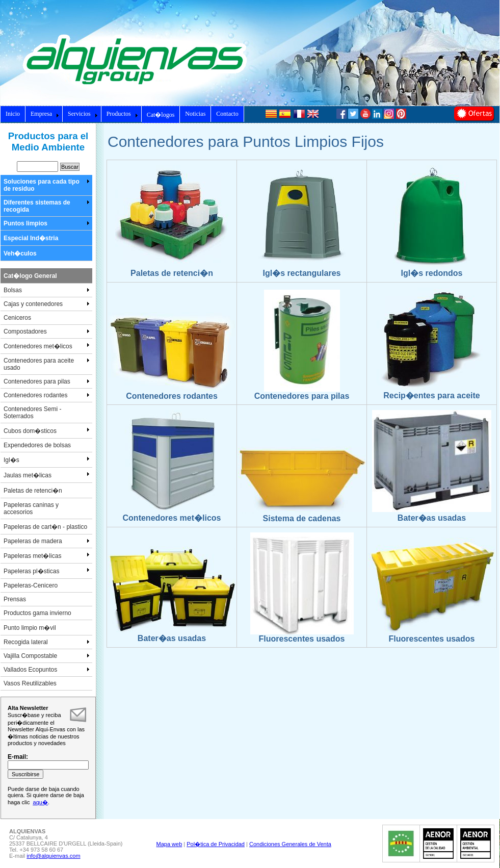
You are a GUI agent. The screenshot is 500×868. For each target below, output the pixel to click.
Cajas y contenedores (47, 304)
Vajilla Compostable (47, 656)
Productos (122, 114)
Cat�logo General (30, 276)
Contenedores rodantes (47, 395)
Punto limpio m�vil (30, 628)
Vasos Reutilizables (30, 683)
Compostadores (47, 331)
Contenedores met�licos (47, 346)
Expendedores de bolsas (37, 445)
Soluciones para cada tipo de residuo (47, 185)
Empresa (45, 114)
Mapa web (169, 844)
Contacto (227, 114)
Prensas (15, 599)
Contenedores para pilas (47, 381)
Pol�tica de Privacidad (216, 844)
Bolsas (47, 290)
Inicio (13, 114)
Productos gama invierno (37, 613)
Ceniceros (17, 318)
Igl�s (47, 459)
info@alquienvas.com (53, 856)
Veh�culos (20, 253)
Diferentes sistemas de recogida (47, 206)
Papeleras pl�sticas (47, 571)
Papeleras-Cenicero (31, 585)
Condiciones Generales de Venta (290, 844)
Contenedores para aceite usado (47, 364)
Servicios (83, 114)
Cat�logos (161, 115)
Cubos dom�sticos (47, 430)
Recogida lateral (47, 642)
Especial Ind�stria (31, 238)
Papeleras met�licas (47, 555)
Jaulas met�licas (47, 475)
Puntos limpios (47, 223)
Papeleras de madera (47, 541)
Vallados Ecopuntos (47, 670)
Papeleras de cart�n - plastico (45, 527)
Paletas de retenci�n (33, 491)
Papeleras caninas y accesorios (31, 508)
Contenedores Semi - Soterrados (32, 413)
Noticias (195, 114)
